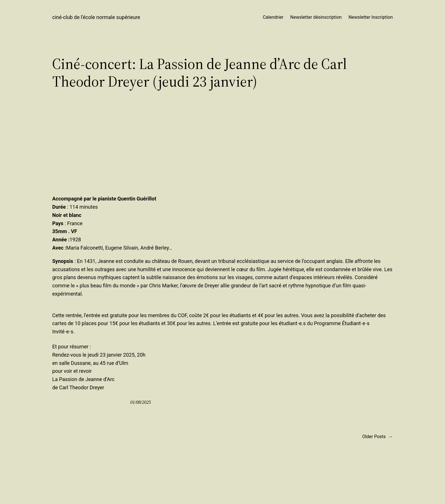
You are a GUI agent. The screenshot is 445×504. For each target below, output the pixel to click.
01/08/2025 (141, 402)
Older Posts (377, 437)
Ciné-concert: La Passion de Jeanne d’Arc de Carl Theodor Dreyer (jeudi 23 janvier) (200, 73)
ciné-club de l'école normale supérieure (96, 17)
